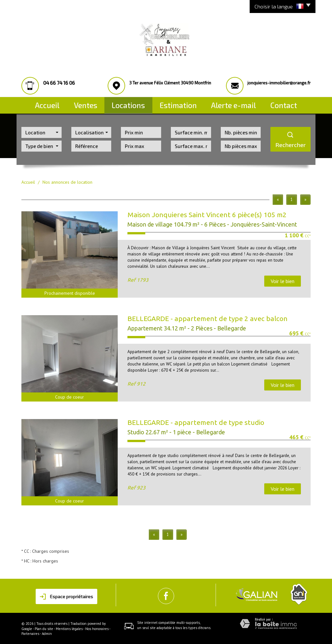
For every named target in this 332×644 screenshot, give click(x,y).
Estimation (184, 103)
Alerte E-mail (237, 103)
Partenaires (30, 633)
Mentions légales (69, 628)
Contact (288, 103)
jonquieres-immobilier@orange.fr (279, 83)
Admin (47, 633)
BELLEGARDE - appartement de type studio (196, 422)
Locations (134, 103)
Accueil (43, 103)
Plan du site (44, 628)
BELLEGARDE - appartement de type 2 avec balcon (207, 318)
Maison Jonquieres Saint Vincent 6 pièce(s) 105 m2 (207, 214)
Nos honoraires (97, 628)
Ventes (87, 103)
